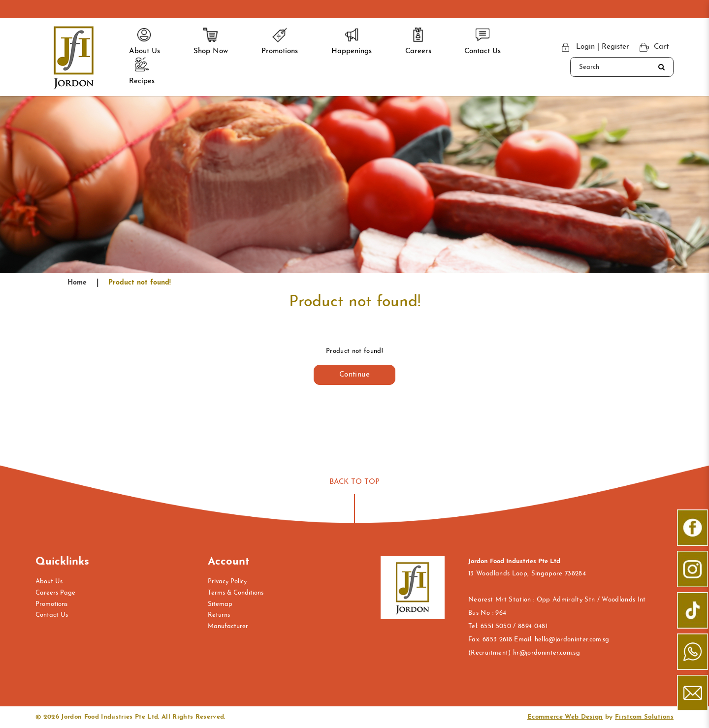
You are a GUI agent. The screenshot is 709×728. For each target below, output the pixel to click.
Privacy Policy (227, 582)
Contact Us (52, 615)
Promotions (51, 604)
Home (77, 283)
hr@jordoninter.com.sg (547, 653)
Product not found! (140, 283)
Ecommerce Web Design (565, 717)
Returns (219, 615)
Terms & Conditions (236, 593)
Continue (354, 375)
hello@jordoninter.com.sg (572, 640)
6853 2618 (497, 640)
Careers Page (55, 593)
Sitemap (220, 604)
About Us (49, 582)
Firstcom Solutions (644, 717)
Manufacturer (228, 626)
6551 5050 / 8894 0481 (514, 626)
